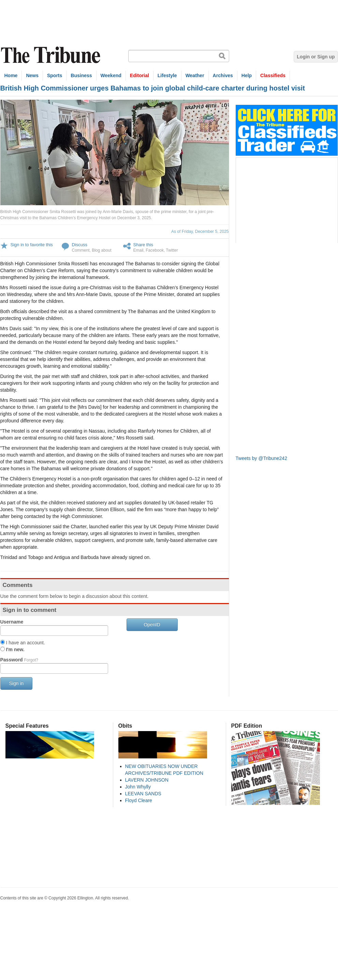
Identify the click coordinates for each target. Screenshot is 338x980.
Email (138, 250)
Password (19, 660)
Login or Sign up (316, 57)
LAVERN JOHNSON (147, 780)
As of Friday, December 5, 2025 (200, 232)
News (32, 75)
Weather (195, 75)
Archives (223, 75)
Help (247, 75)
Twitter (172, 250)
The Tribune (52, 55)
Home (11, 75)
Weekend (111, 75)
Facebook (155, 250)
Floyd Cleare (139, 800)
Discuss (80, 245)
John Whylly (138, 787)
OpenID (152, 625)
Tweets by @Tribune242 (261, 458)
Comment (81, 250)
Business (81, 75)
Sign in (17, 683)
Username (12, 622)
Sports (55, 75)
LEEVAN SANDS (143, 794)
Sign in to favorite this (32, 245)
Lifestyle (167, 75)
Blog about (101, 250)
